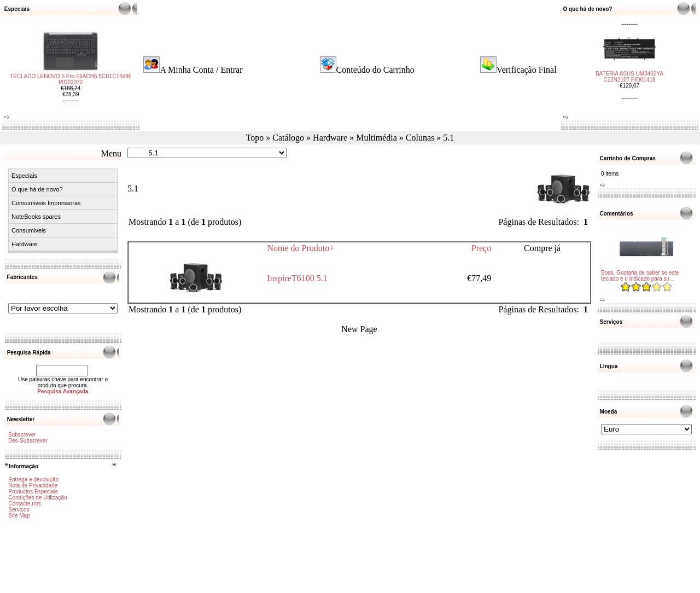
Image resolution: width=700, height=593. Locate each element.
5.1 (448, 138)
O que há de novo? (37, 189)
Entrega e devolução (33, 479)
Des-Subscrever (28, 441)
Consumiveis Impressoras (46, 203)
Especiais (24, 176)
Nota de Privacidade (33, 486)
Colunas (420, 138)
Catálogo (288, 138)
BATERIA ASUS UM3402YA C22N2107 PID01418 (629, 73)
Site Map (19, 516)
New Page (359, 329)
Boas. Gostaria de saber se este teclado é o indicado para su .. (640, 276)
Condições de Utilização (37, 498)
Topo (255, 138)
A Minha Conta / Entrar (201, 70)
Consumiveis (29, 230)
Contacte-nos (24, 504)
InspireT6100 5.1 (297, 278)
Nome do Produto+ (301, 248)
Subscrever (22, 435)
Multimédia (377, 138)
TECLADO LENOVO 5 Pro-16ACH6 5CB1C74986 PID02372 (71, 83)
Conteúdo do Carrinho (375, 70)
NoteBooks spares (36, 217)
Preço (481, 248)
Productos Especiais (33, 492)
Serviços (19, 510)
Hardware (330, 138)
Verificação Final (527, 70)
